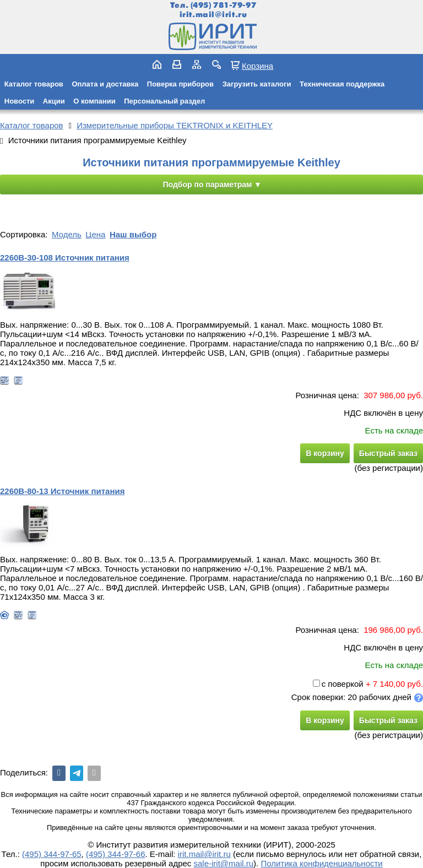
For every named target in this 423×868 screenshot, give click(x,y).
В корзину (325, 453)
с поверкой (338, 684)
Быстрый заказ (388, 453)
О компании (94, 101)
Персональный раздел (164, 101)
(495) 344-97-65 (52, 854)
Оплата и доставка (105, 84)
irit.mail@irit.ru (213, 15)
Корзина (257, 66)
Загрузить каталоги (257, 84)
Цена (95, 234)
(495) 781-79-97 (223, 5)
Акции (54, 101)
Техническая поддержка (342, 84)
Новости (20, 101)
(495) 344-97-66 (116, 854)
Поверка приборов (180, 84)
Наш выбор (133, 234)
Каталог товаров (34, 84)
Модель (67, 234)
